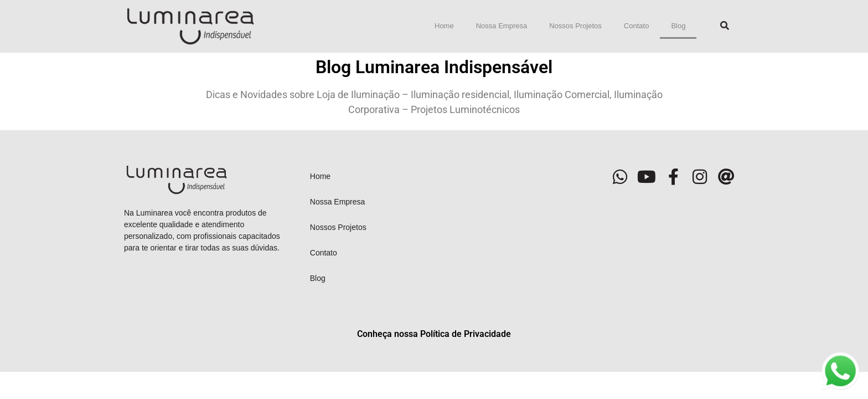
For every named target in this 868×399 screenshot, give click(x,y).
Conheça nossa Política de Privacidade (434, 334)
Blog (678, 26)
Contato (637, 26)
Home (444, 26)
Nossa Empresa (502, 26)
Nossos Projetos (575, 26)
